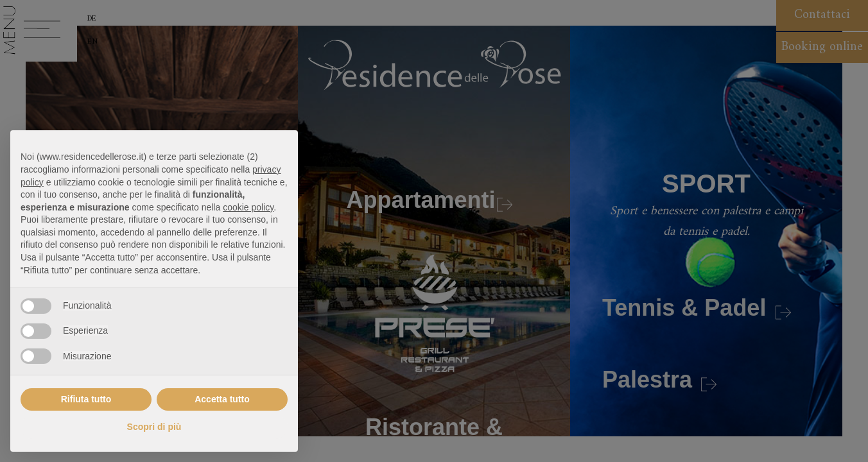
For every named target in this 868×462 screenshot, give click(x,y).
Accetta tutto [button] (222, 399)
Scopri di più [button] (154, 427)
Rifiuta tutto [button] (86, 399)
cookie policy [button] (248, 207)
